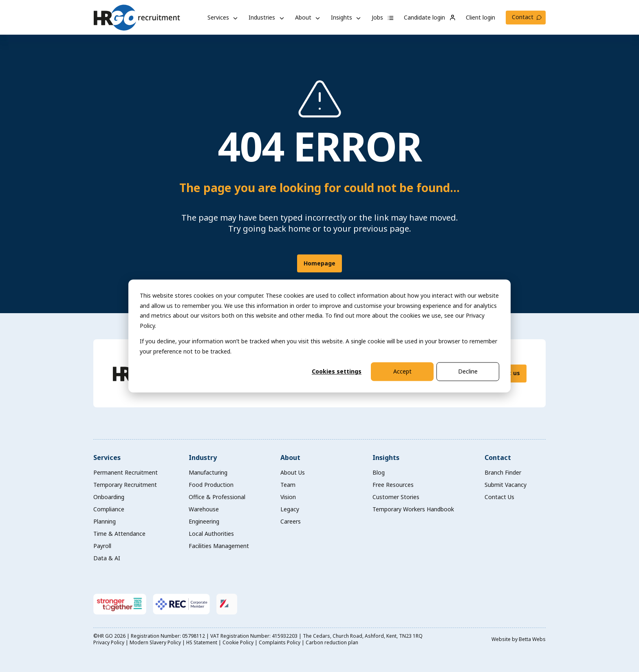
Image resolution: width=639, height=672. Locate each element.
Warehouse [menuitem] (204, 509)
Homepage (319, 263)
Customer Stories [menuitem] (396, 497)
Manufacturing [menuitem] (208, 472)
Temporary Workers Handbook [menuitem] (413, 509)
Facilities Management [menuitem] (219, 546)
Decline (468, 371)
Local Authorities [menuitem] (211, 534)
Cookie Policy (238, 642)
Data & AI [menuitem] (107, 558)
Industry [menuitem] (203, 458)
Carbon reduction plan (332, 642)
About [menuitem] (290, 458)
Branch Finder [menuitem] (503, 472)
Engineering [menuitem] (204, 521)
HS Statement (202, 642)
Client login (480, 17)
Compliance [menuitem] (109, 509)
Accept (402, 371)
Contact (523, 17)
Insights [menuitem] (386, 458)
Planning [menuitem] (105, 521)
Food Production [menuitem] (211, 485)
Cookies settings (337, 371)
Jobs (383, 17)
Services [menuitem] (107, 458)
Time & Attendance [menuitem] (119, 534)
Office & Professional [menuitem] (217, 497)
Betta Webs (532, 639)
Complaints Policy (280, 642)
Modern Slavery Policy (155, 642)
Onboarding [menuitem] (109, 497)
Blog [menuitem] (379, 472)
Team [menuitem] (288, 485)
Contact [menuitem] (498, 458)
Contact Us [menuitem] (499, 497)
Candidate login (430, 17)
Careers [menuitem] (291, 521)
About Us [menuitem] (293, 472)
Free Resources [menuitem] (393, 485)
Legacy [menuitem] (290, 509)
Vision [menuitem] (288, 497)
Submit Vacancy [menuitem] (506, 485)
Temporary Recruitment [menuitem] (125, 485)
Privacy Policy (109, 642)
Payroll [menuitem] (102, 546)
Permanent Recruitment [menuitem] (126, 472)
